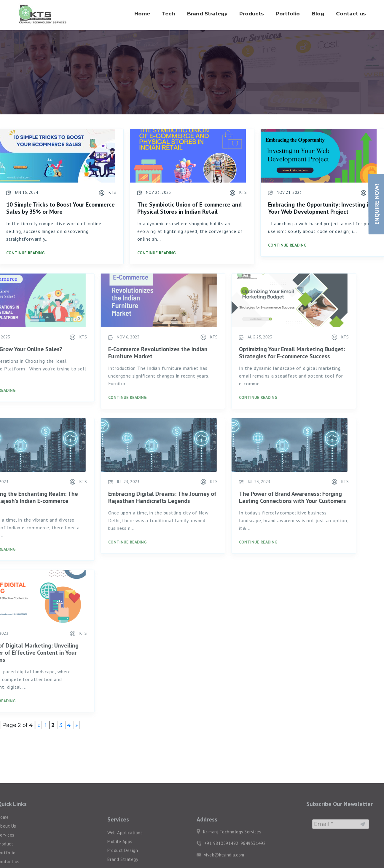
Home (142, 14)
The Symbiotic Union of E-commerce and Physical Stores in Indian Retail (189, 208)
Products (252, 14)
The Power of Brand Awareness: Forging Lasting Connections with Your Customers (252, 497)
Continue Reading (25, 253)
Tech (169, 14)
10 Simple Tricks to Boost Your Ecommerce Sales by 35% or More (60, 208)
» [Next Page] (77, 725)
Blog (318, 14)
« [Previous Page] (39, 725)
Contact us (351, 14)
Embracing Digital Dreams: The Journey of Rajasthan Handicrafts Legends (122, 497)
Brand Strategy (207, 14)
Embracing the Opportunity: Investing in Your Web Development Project (319, 208)
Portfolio (288, 14)
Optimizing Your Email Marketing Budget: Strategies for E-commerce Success (252, 353)
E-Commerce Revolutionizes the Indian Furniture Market (118, 353)
